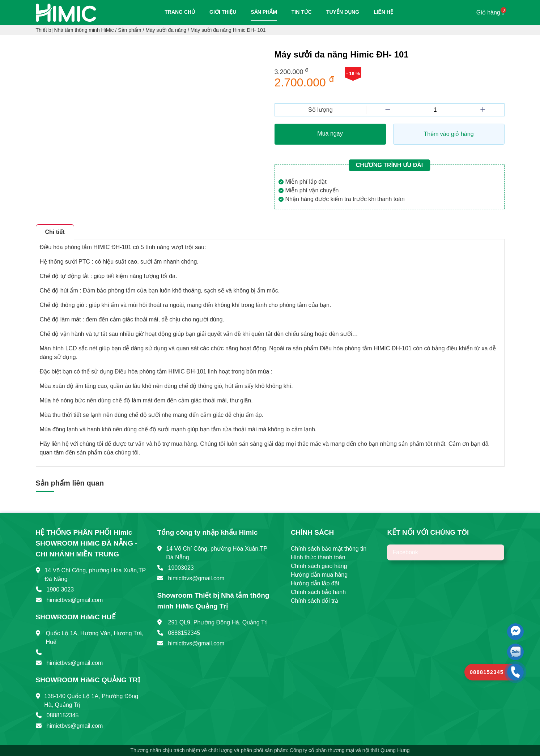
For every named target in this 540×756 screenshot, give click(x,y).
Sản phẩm (264, 12)
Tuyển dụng (343, 12)
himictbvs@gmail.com (75, 600)
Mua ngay (330, 134)
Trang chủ (180, 12)
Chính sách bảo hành (318, 592)
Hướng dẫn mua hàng (319, 575)
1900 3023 (60, 590)
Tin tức (302, 12)
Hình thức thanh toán (318, 557)
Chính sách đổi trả (314, 601)
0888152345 (63, 715)
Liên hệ (383, 12)
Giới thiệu (223, 12)
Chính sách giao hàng (319, 566)
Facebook (405, 552)
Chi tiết (55, 232)
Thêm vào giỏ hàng (448, 134)
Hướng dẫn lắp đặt (315, 583)
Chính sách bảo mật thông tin (329, 549)
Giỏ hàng (490, 12)
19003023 (181, 568)
